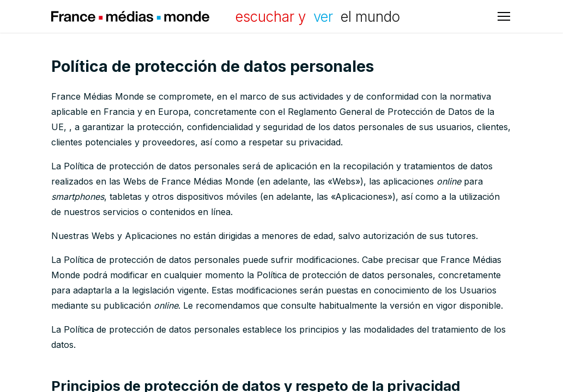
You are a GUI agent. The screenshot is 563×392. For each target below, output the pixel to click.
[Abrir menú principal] (504, 16)
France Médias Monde (130, 16)
